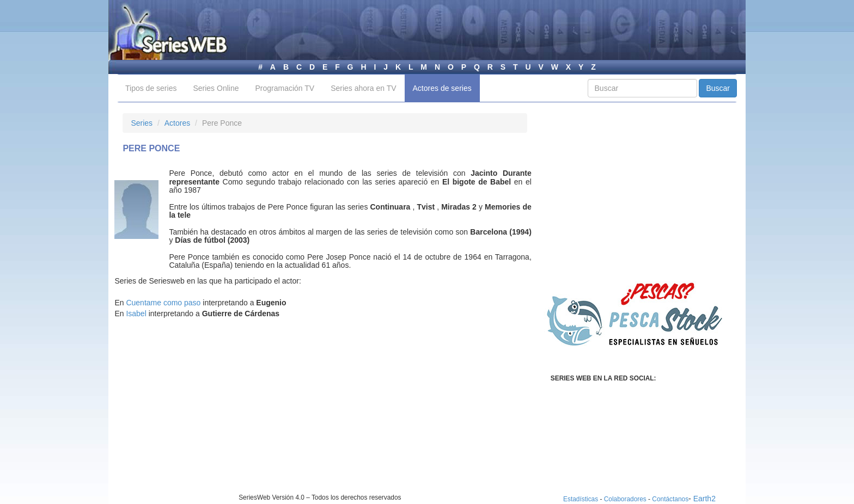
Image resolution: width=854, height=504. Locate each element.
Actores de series (442, 88)
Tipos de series (151, 88)
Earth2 (704, 499)
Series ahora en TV (363, 88)
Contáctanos (670, 499)
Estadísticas (581, 499)
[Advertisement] (214, 417)
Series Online (216, 88)
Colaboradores (625, 499)
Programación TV (285, 88)
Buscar (718, 88)
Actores (177, 123)
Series (142, 123)
